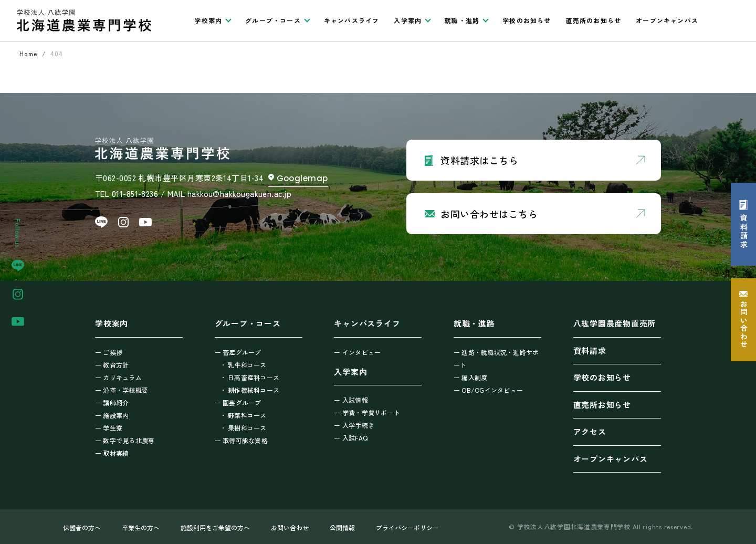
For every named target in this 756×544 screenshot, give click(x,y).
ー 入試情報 (351, 400)
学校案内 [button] (208, 20)
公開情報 (342, 527)
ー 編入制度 (470, 377)
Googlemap (302, 178)
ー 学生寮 (109, 428)
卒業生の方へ (141, 527)
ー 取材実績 (112, 453)
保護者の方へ (82, 527)
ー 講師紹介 (112, 402)
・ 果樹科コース (243, 428)
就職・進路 (474, 323)
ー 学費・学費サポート (367, 412)
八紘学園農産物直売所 (615, 323)
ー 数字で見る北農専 (125, 440)
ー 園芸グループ (238, 402)
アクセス (590, 431)
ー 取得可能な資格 (241, 440)
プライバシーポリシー (407, 527)
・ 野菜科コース (243, 415)
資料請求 (590, 351)
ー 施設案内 (112, 415)
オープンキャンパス (667, 20)
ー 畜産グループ (238, 352)
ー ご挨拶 (109, 352)
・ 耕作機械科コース (250, 390)
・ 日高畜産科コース (250, 377)
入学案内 (350, 372)
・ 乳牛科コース (243, 365)
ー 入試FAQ (351, 438)
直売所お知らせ (602, 405)
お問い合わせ (290, 527)
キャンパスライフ (352, 20)
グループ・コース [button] (273, 20)
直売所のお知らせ (594, 20)
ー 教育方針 (112, 365)
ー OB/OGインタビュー (488, 390)
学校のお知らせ (527, 20)
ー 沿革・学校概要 (122, 390)
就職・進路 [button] (462, 20)
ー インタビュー (357, 352)
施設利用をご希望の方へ (215, 527)
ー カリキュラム (118, 377)
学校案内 (112, 323)
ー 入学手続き (354, 425)
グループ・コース (248, 323)
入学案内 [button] (408, 20)
